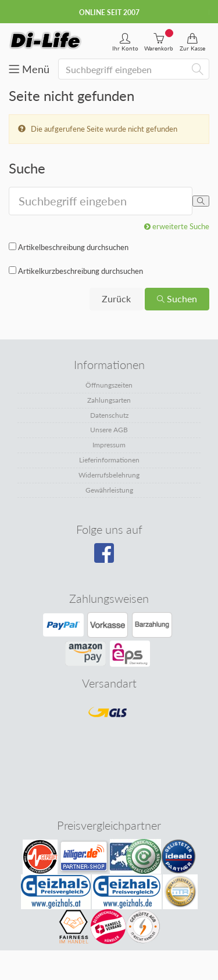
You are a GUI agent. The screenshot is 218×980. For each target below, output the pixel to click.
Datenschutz (109, 415)
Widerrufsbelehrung (109, 475)
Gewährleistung (109, 490)
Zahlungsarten (109, 400)
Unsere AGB (109, 430)
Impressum (109, 445)
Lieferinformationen (109, 460)
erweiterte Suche (177, 226)
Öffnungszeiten (109, 385)
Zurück (116, 299)
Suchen (177, 299)
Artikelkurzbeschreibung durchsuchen (81, 271)
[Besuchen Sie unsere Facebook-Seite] (108, 557)
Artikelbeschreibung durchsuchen (73, 247)
